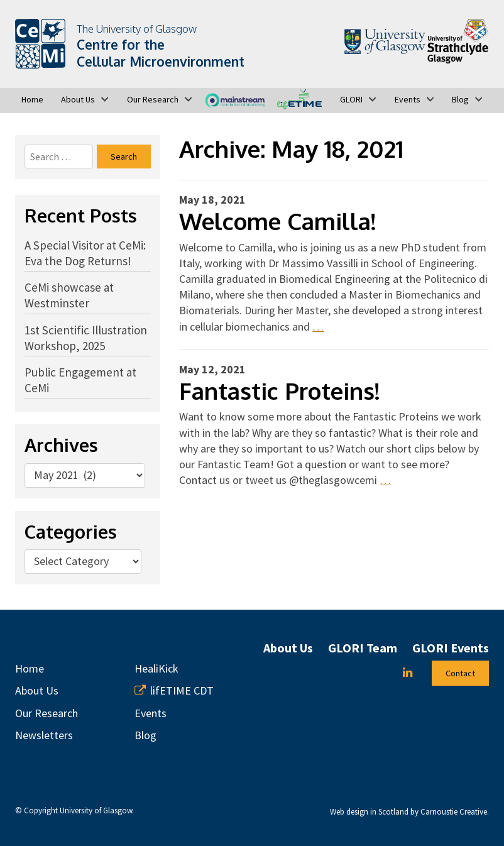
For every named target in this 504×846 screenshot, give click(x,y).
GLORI (351, 99)
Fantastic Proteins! (279, 391)
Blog (460, 99)
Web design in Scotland (369, 812)
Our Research (153, 99)
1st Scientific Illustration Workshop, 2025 (86, 338)
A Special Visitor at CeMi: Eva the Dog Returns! (85, 253)
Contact (460, 673)
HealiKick (156, 668)
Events (408, 99)
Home (32, 99)
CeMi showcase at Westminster (69, 295)
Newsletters (44, 735)
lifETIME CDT (299, 99)
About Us (78, 99)
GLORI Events (451, 648)
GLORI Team (363, 648)
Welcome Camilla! (277, 221)
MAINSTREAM (235, 99)
